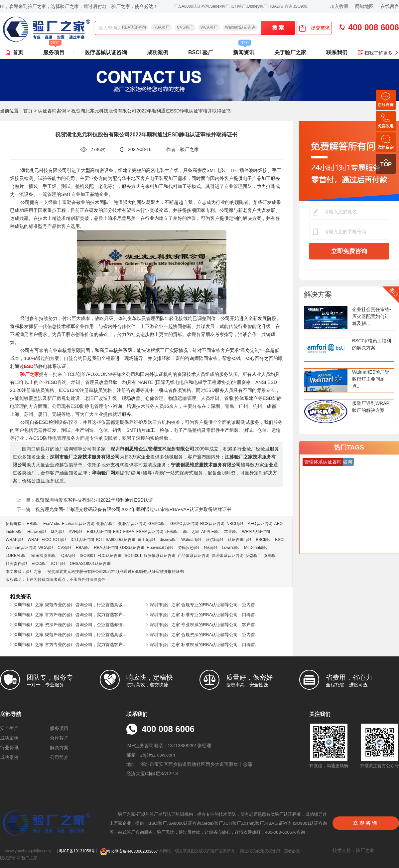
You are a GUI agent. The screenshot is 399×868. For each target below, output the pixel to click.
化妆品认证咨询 (132, 524)
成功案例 (158, 52)
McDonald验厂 (257, 548)
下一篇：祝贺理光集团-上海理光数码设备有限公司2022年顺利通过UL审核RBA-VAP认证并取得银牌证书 (124, 509)
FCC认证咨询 (110, 556)
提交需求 (314, 28)
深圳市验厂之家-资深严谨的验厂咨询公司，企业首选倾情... (70, 625)
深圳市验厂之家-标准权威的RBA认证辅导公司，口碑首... (204, 645)
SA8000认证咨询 (121, 540)
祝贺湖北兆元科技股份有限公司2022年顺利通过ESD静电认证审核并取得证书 (116, 572)
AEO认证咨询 (260, 524)
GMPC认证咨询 (184, 524)
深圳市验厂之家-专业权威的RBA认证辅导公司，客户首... (204, 625)
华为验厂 (59, 532)
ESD (117, 532)
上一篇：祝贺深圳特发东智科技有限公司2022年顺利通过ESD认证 (85, 500)
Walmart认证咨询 (240, 27)
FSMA (129, 532)
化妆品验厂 (106, 524)
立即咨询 (366, 823)
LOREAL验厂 (17, 556)
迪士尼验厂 (148, 540)
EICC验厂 (40, 564)
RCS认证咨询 (212, 524)
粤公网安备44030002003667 (129, 851)
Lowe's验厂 (232, 548)
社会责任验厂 (18, 564)
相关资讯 (21, 597)
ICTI (100, 540)
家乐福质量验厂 (45, 556)
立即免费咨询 (349, 251)
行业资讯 (9, 748)
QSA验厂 (69, 556)
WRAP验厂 (16, 540)
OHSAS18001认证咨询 (90, 564)
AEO (278, 524)
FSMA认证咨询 (150, 532)
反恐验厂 (253, 556)
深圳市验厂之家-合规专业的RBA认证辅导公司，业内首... (204, 605)
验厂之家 (191, 532)
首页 (18, 52)
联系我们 (337, 52)
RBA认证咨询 (134, 27)
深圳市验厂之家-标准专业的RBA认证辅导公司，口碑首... (204, 615)
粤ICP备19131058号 (77, 851)
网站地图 (364, 6)
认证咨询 (236, 540)
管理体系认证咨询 (227, 556)
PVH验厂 (77, 532)
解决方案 (318, 294)
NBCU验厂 (236, 524)
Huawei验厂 (38, 532)
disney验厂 (169, 540)
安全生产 (9, 728)
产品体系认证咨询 (194, 556)
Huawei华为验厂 (161, 548)
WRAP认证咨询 (256, 532)
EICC (46, 540)
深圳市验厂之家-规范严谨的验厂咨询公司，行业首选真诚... (70, 635)
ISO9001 (88, 556)
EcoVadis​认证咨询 (78, 524)
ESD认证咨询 (99, 532)
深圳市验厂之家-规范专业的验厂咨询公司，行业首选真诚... (70, 605)
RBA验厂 (161, 27)
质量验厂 (271, 556)
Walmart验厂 (193, 540)
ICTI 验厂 (60, 564)
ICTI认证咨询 (82, 540)
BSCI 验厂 (201, 52)
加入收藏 (339, 6)
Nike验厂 (212, 548)
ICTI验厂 (61, 540)
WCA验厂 (209, 27)
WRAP (34, 540)
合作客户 (59, 738)
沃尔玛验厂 (216, 540)
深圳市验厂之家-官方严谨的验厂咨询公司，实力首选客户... (70, 615)
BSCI (280, 540)
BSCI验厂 (264, 540)
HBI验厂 (34, 524)
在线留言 (390, 6)
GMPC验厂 (158, 524)
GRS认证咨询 (132, 548)
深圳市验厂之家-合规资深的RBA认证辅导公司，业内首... (204, 635)
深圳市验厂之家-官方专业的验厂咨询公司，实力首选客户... (70, 645)
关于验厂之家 (290, 52)
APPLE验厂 (212, 532)
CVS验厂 (185, 27)
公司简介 (59, 757)
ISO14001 (133, 556)
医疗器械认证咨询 (106, 52)
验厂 (250, 540)
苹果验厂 (232, 532)
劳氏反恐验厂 (190, 548)
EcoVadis (52, 524)
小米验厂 (173, 532)
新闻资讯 (244, 51)
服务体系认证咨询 (160, 556)
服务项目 (54, 51)
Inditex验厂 (15, 532)
